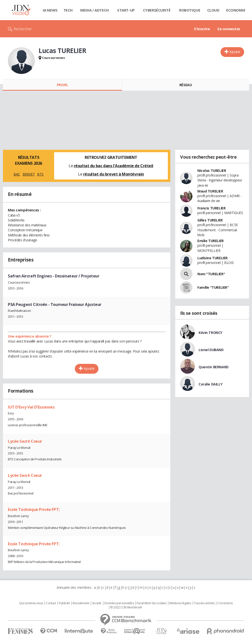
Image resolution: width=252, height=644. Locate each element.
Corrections (225, 603)
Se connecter (229, 29)
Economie (236, 10)
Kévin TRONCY (210, 333)
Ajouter (235, 52)
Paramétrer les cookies (152, 603)
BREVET (29, 174)
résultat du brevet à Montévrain (114, 174)
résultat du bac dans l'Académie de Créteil (114, 166)
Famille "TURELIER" (213, 287)
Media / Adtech (94, 10)
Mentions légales (180, 603)
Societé (97, 603)
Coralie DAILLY (210, 384)
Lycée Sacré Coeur (25, 441)
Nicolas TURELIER (212, 171)
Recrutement (81, 603)
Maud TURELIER (210, 191)
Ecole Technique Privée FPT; (34, 509)
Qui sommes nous (31, 603)
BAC (17, 174)
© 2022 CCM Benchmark (126, 607)
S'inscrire (202, 29)
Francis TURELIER (211, 208)
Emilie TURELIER (211, 241)
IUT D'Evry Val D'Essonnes (31, 407)
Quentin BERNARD (214, 367)
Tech (68, 10)
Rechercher (23, 29)
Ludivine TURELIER (213, 258)
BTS (40, 174)
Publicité (64, 603)
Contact (51, 603)
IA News (50, 10)
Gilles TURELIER (210, 220)
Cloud (213, 10)
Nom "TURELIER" (211, 274)
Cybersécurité (157, 10)
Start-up (126, 10)
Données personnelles (119, 603)
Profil (62, 85)
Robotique (190, 10)
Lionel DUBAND (211, 350)
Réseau (186, 85)
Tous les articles (204, 603)
